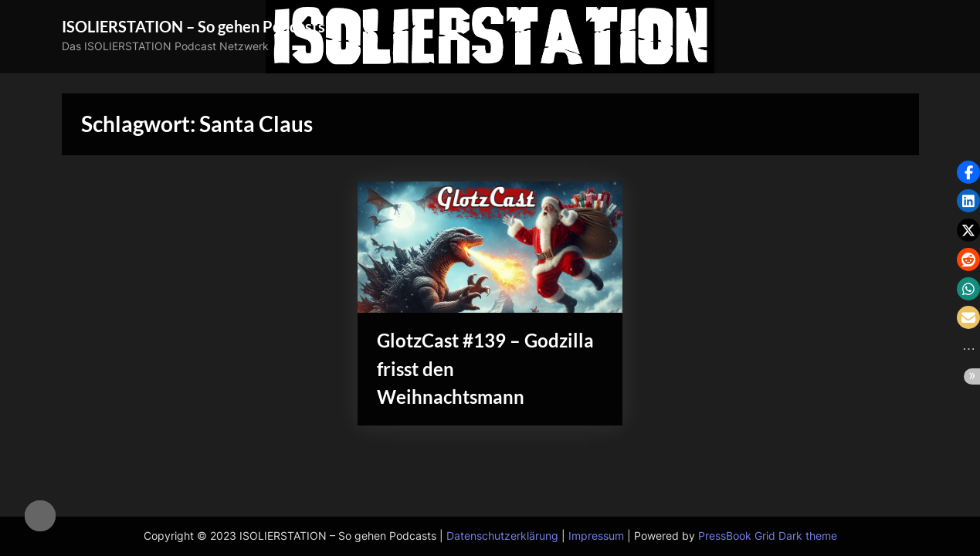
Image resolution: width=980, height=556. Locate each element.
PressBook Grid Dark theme (768, 536)
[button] (968, 172)
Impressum (596, 536)
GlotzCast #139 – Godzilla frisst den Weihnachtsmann (455, 370)
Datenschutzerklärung (502, 536)
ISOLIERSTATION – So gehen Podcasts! (196, 26)
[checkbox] (40, 516)
